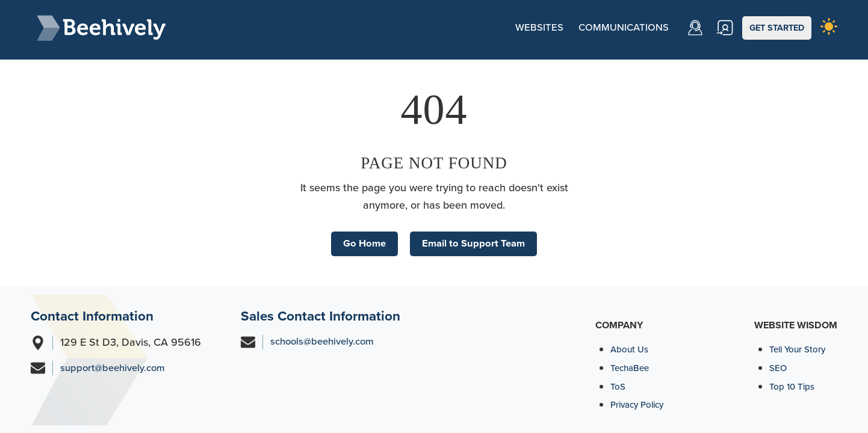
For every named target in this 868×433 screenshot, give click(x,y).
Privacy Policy (640, 404)
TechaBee (631, 368)
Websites (523, 27)
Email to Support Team (475, 239)
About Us (631, 349)
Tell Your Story (799, 349)
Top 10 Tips (793, 386)
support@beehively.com (116, 369)
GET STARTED (780, 27)
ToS (618, 386)
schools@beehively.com (326, 342)
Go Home (361, 239)
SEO (779, 368)
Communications (612, 27)
